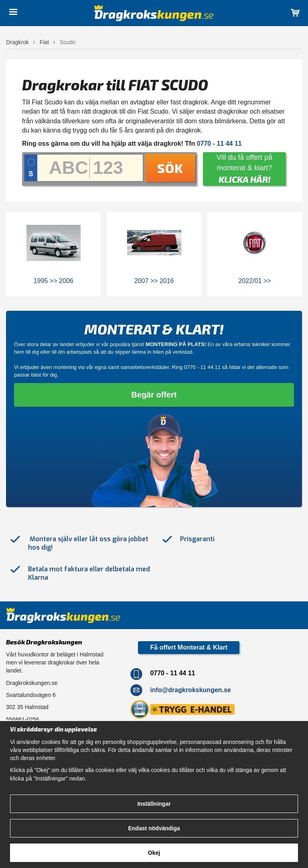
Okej (154, 853)
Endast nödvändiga (154, 828)
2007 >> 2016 (154, 281)
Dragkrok (17, 42)
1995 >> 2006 (54, 281)
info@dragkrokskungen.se (190, 690)
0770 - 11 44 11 (202, 367)
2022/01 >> (254, 281)
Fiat (44, 42)
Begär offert (154, 395)
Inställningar (154, 804)
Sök (170, 168)
